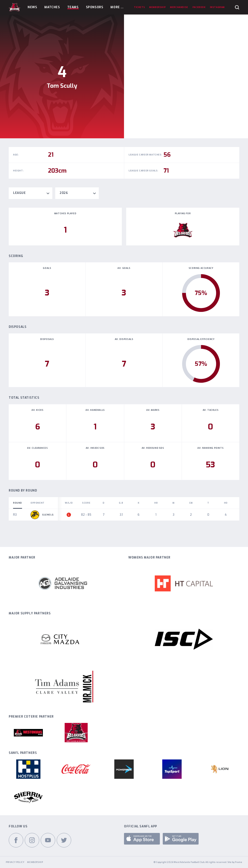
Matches (52, 7)
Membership (35, 862)
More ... (117, 7)
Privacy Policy (15, 862)
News (32, 7)
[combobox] (31, 193)
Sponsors (95, 7)
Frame (239, 862)
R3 (15, 515)
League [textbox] (19, 193)
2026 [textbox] (64, 193)
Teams (73, 7)
